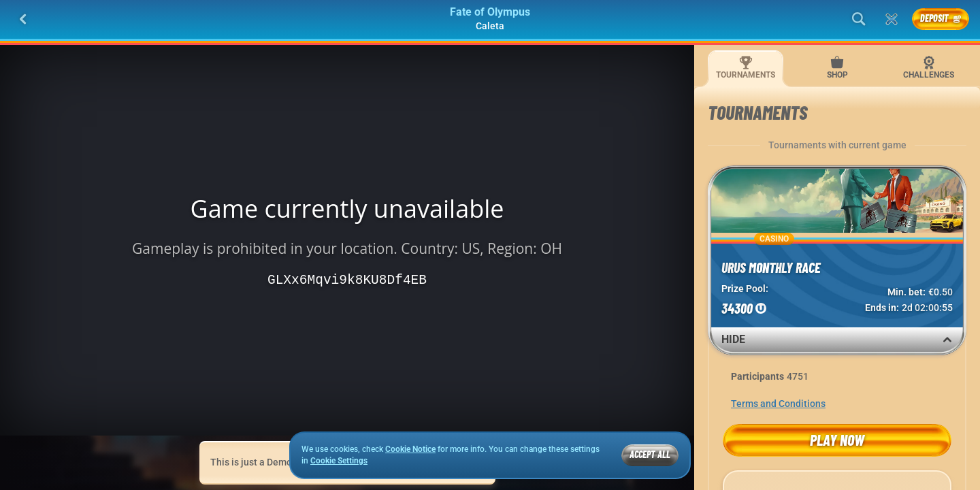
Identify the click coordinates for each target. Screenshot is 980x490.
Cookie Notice (410, 449)
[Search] (859, 19)
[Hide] (947, 340)
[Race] (892, 19)
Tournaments (746, 68)
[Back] (23, 19)
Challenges (929, 68)
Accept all (650, 454)
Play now (837, 440)
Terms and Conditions (778, 404)
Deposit (941, 18)
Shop (837, 68)
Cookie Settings (339, 461)
